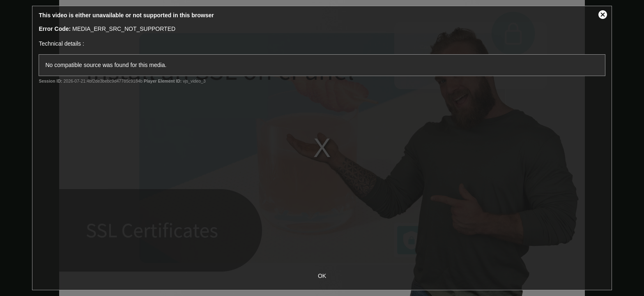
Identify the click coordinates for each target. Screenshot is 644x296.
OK (322, 276)
